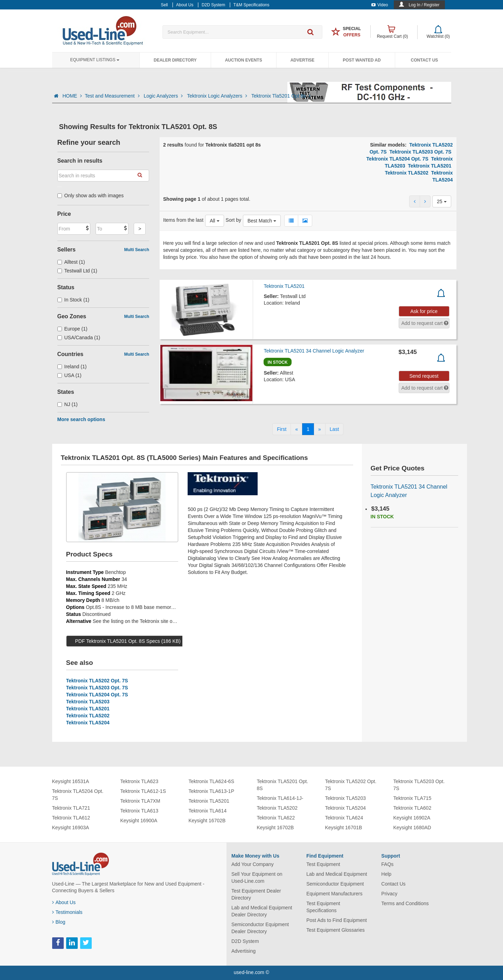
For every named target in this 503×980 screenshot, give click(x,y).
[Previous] (296, 429)
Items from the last (183, 220)
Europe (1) (72, 329)
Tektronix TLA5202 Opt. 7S (97, 681)
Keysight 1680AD (412, 828)
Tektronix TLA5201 (429, 166)
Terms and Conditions (405, 903)
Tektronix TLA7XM (140, 801)
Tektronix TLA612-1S (143, 791)
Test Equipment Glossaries (336, 930)
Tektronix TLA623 (139, 781)
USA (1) (69, 375)
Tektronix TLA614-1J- (280, 798)
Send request (424, 376)
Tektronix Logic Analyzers (218, 96)
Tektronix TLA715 (413, 798)
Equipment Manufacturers (334, 894)
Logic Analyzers (164, 96)
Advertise (303, 60)
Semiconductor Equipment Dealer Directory (260, 928)
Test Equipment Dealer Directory (256, 894)
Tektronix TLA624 (344, 818)
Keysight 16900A (139, 821)
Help (386, 874)
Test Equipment (323, 864)
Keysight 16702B (207, 821)
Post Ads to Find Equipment (337, 920)
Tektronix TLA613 (139, 811)
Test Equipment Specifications (323, 907)
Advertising (243, 951)
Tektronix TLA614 (208, 811)
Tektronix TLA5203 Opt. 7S (420, 152)
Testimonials (67, 912)
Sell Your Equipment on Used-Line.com (257, 878)
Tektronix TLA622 (276, 818)
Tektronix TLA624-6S (211, 781)
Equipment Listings (95, 60)
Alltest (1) (71, 262)
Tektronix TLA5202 (406, 173)
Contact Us (425, 60)
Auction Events (244, 60)
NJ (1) (68, 404)
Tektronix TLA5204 (88, 723)
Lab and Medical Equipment (337, 874)
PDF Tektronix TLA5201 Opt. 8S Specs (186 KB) (128, 641)
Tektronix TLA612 (71, 818)
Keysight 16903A (71, 828)
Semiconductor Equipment (335, 884)
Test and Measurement (113, 96)
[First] (282, 429)
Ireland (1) (72, 367)
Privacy (389, 894)
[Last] (334, 429)
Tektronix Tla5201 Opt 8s (281, 96)
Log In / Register (424, 5)
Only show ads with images (91, 196)
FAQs (387, 864)
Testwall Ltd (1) (77, 271)
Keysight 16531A (71, 781)
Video (380, 5)
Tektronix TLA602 (413, 808)
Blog (59, 922)
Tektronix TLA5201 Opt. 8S (283, 785)
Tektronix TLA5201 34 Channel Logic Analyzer (314, 351)
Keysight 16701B (344, 828)
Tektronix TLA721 (71, 808)
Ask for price (424, 311)
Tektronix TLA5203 (88, 702)
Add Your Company (253, 864)
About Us (64, 902)
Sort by (233, 220)
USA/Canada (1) (79, 338)
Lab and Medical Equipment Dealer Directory (262, 911)
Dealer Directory (175, 60)
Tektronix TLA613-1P (211, 791)
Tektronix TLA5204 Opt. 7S (397, 159)
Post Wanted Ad (362, 60)
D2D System (245, 941)
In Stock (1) (74, 300)
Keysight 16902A (412, 818)
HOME (72, 96)
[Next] (320, 429)
